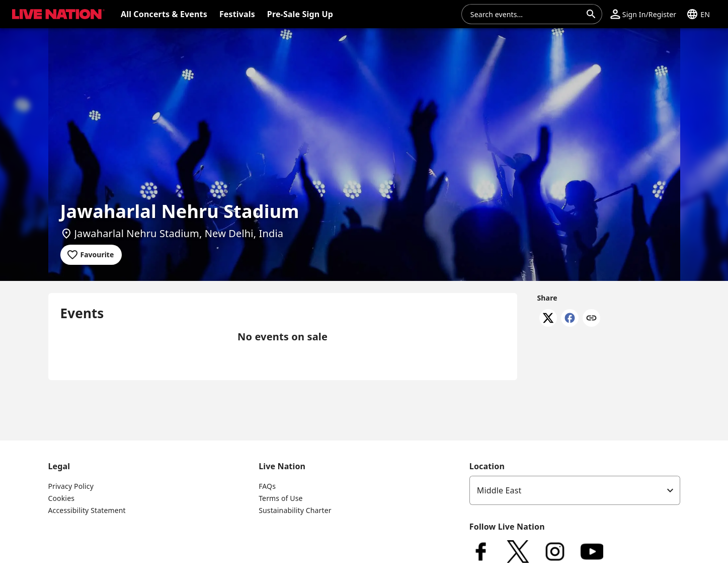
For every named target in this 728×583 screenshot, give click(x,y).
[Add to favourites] (91, 255)
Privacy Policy (71, 486)
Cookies (62, 498)
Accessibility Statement (87, 510)
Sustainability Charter (295, 510)
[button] (643, 14)
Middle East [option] (499, 490)
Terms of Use (280, 498)
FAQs (267, 486)
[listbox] (575, 490)
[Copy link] (591, 319)
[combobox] (526, 14)
